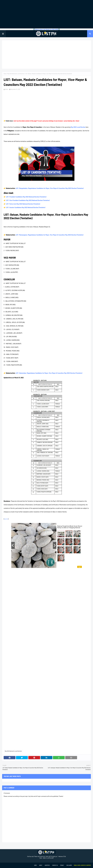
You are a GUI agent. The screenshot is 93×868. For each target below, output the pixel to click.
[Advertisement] (46, 14)
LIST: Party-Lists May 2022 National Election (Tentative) (23, 204)
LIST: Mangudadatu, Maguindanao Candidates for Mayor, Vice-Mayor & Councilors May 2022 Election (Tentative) (50, 188)
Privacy (62, 865)
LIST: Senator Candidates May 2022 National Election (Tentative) (26, 207)
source (6, 519)
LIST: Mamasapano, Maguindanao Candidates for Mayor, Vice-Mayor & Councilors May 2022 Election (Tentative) (49, 235)
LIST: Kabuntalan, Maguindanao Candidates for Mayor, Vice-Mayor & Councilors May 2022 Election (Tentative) (49, 373)
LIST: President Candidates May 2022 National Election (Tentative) (26, 197)
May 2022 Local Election (78, 127)
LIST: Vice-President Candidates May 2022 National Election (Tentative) (28, 200)
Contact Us (55, 865)
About (41, 865)
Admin (7, 89)
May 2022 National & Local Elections (16, 74)
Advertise (47, 865)
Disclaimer (69, 865)
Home (5, 74)
